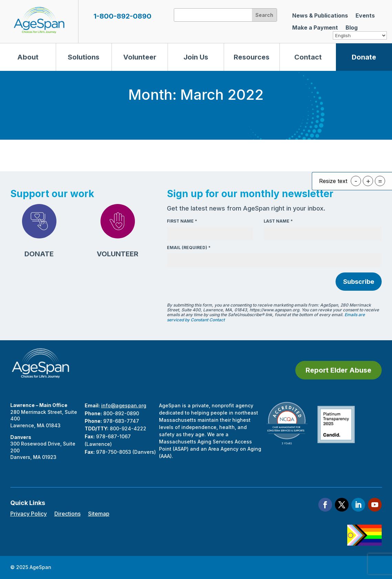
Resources (252, 57)
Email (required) (189, 248)
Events (365, 16)
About (28, 57)
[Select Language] (360, 35)
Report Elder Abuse (338, 370)
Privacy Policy (29, 514)
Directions (67, 514)
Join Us (196, 57)
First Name (182, 221)
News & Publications (320, 16)
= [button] (380, 181)
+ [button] (368, 181)
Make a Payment (315, 28)
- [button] (356, 181)
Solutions (84, 57)
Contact (308, 57)
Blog (352, 28)
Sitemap (99, 514)
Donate (364, 57)
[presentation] (219, 282)
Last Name (278, 221)
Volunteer (140, 57)
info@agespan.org (124, 405)
